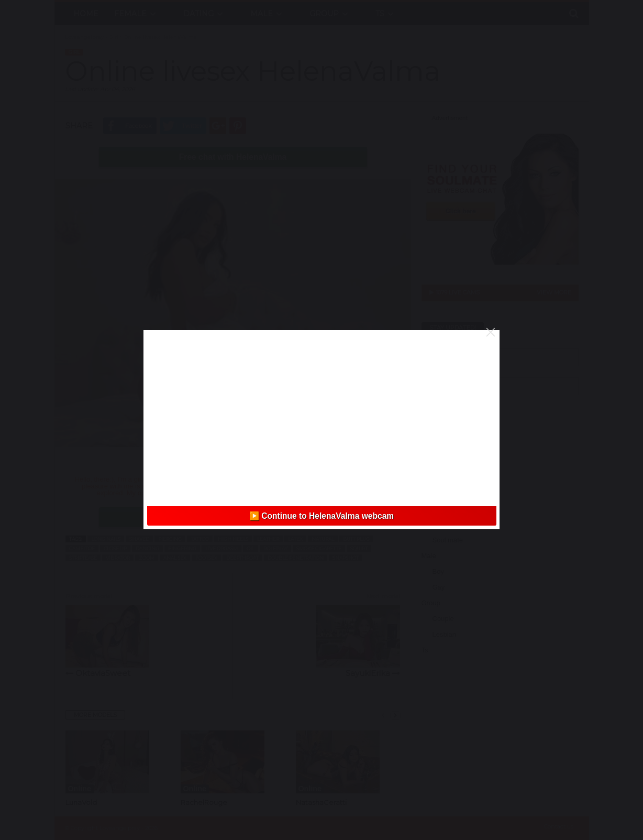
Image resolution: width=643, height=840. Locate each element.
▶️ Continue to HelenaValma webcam (321, 516)
